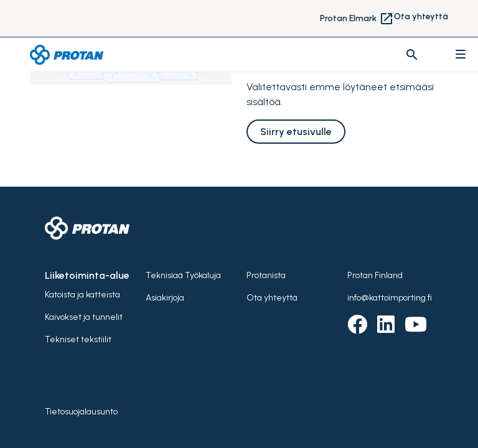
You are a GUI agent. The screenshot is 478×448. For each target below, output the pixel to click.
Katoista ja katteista (82, 295)
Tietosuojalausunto (81, 412)
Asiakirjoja (165, 298)
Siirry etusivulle (296, 132)
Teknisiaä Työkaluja (183, 275)
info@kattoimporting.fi (390, 298)
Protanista (266, 275)
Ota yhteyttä (421, 16)
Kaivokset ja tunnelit (84, 317)
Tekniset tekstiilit (78, 339)
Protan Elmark (357, 19)
